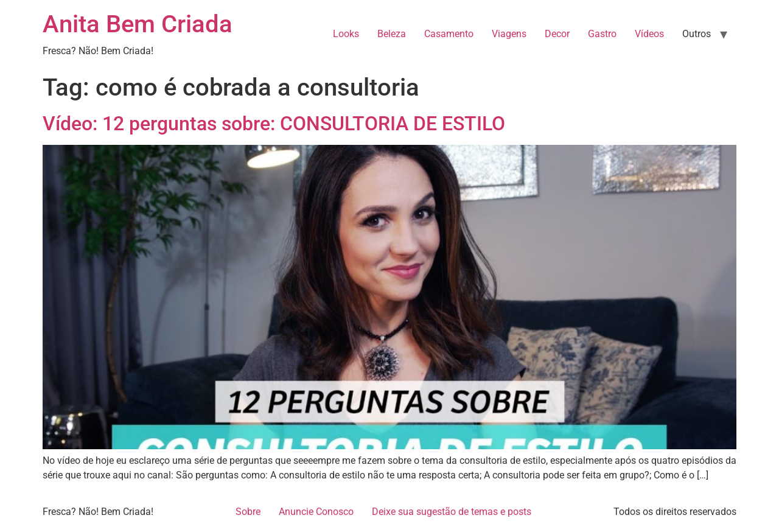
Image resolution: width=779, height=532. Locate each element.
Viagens (509, 34)
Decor (557, 34)
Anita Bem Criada (138, 24)
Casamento (449, 34)
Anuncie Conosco (316, 512)
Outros (697, 34)
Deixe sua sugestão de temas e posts (452, 512)
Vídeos (649, 34)
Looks (346, 34)
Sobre (248, 512)
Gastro (602, 34)
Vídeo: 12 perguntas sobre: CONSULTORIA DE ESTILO (274, 124)
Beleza (392, 34)
